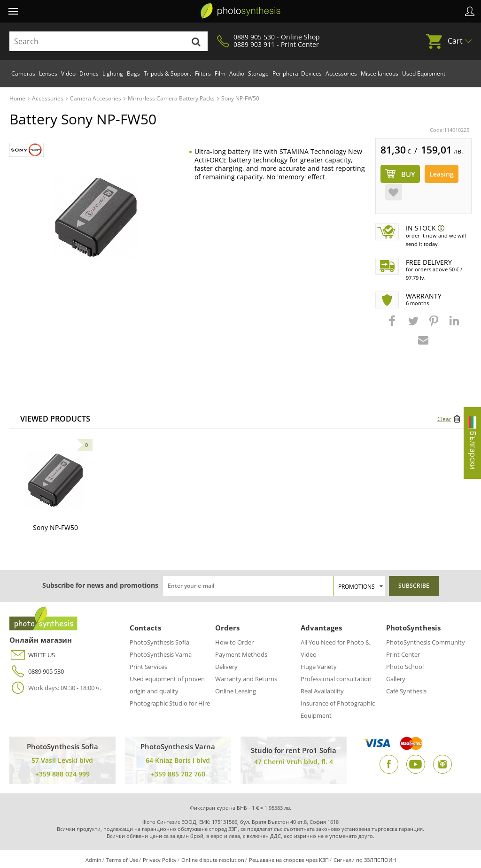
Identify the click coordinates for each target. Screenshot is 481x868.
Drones (89, 73)
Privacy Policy (160, 860)
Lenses (48, 73)
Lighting (113, 73)
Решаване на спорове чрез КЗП (289, 860)
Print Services (148, 667)
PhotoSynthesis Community (426, 642)
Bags (133, 73)
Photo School (405, 667)
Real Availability (322, 691)
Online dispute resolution (213, 860)
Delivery (226, 667)
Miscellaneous (380, 73)
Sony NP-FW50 (55, 527)
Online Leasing (236, 691)
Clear (444, 419)
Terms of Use (122, 860)
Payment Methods (241, 654)
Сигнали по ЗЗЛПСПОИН (365, 860)
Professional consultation (336, 679)
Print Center (403, 654)
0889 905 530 (37, 672)
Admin (93, 860)
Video (68, 73)
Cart (455, 41)
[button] (393, 325)
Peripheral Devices (297, 73)
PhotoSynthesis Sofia (159, 642)
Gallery (396, 679)
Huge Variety (319, 667)
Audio (237, 73)
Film (220, 73)
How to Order (234, 642)
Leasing (442, 174)
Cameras (23, 73)
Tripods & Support (167, 73)
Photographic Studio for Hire (170, 703)
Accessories (341, 73)
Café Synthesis (406, 691)
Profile (470, 11)
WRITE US (32, 655)
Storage (258, 73)
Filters (203, 73)
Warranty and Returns (246, 679)
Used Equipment (424, 73)
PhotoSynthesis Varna (161, 654)
